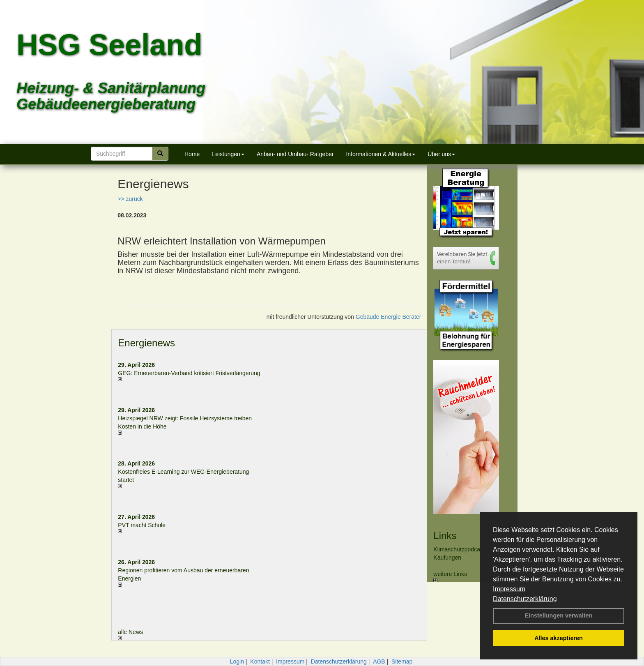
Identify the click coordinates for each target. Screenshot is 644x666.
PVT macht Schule (142, 525)
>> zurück (130, 199)
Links (445, 536)
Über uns (441, 154)
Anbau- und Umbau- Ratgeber (295, 154)
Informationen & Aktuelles (381, 154)
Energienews (146, 343)
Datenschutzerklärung (525, 599)
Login (237, 661)
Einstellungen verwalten (559, 615)
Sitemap (402, 661)
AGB (379, 661)
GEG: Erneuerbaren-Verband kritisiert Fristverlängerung (190, 373)
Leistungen (228, 154)
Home (192, 154)
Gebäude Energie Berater (389, 317)
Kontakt (260, 661)
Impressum (509, 589)
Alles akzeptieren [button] (559, 638)
